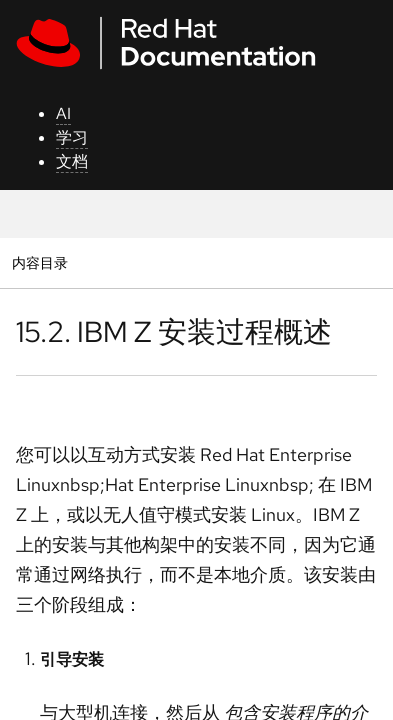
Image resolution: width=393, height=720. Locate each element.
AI (63, 113)
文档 (72, 161)
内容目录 (39, 262)
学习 (72, 137)
